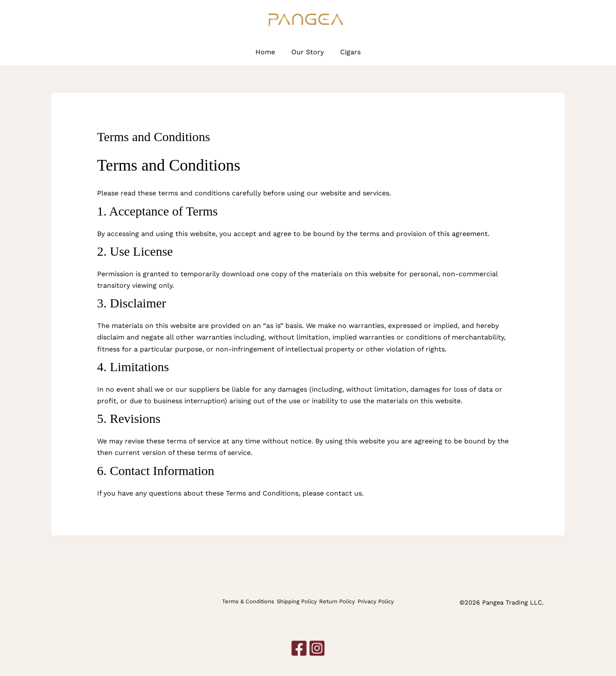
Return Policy (338, 602)
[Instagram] (560, 20)
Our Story (308, 52)
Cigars (348, 52)
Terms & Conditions (248, 602)
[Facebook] (546, 20)
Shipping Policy (296, 602)
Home (268, 52)
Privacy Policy (376, 602)
